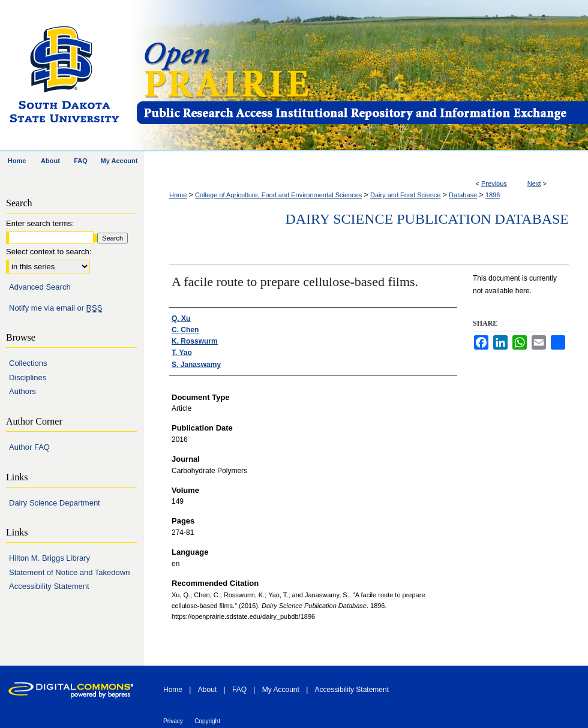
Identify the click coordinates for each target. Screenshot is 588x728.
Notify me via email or (55, 308)
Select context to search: (49, 252)
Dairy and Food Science (405, 195)
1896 (493, 195)
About (207, 690)
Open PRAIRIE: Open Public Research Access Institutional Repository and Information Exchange (361, 76)
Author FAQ (29, 447)
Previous (494, 183)
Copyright (207, 721)
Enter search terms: (40, 223)
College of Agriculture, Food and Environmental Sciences (278, 195)
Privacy (173, 721)
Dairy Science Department (55, 503)
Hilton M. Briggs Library (49, 558)
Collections (28, 363)
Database (463, 195)
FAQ (239, 690)
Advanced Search (40, 287)
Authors (22, 391)
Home (178, 195)
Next (534, 183)
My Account (281, 690)
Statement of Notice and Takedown (69, 572)
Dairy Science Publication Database (427, 219)
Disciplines (28, 377)
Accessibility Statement (49, 586)
